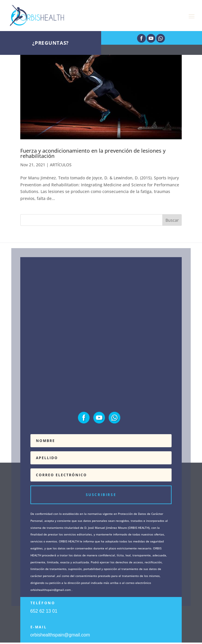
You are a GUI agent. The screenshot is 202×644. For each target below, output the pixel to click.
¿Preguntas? (50, 43)
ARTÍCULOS (61, 165)
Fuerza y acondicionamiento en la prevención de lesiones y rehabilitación (93, 153)
